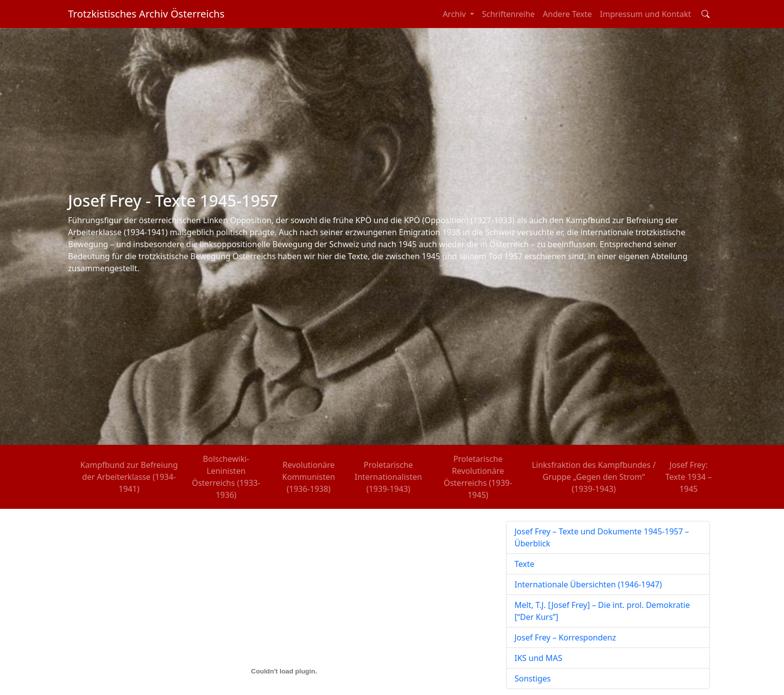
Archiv (455, 14)
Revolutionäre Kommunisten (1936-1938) (308, 477)
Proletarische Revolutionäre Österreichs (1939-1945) (478, 477)
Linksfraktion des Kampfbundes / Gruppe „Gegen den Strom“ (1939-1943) (594, 477)
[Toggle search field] (705, 14)
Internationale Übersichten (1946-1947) (588, 584)
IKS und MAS (538, 658)
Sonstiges (532, 678)
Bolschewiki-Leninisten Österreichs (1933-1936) (226, 477)
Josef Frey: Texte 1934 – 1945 (689, 477)
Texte (524, 564)
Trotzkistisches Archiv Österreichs (146, 14)
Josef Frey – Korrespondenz (565, 637)
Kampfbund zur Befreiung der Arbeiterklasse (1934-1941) (129, 477)
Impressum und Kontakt (645, 14)
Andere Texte (567, 14)
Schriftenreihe (508, 14)
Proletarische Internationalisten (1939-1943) (388, 477)
